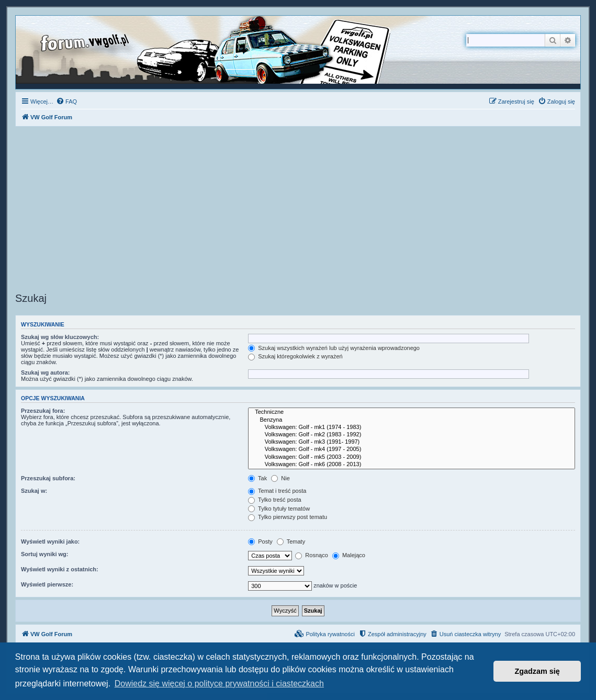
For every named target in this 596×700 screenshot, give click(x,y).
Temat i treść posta (277, 491)
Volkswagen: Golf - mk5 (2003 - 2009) (412, 457)
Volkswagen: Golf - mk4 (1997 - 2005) (412, 449)
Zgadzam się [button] (537, 671)
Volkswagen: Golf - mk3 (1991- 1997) (412, 442)
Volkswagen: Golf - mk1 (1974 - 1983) (412, 427)
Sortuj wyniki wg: (44, 554)
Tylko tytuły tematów (279, 509)
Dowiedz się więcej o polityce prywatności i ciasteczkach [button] (219, 684)
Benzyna (412, 420)
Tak (257, 478)
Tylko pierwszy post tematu (288, 517)
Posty (260, 541)
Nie (280, 478)
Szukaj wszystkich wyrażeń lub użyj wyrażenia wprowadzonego (334, 348)
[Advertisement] (298, 211)
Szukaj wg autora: (46, 372)
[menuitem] (66, 101)
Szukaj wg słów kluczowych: (60, 337)
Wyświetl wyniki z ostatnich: (60, 569)
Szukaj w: (34, 491)
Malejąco (349, 555)
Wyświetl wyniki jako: (50, 541)
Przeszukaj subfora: (48, 478)
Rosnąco (311, 555)
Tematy (291, 541)
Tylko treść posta (274, 500)
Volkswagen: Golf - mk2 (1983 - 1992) (412, 435)
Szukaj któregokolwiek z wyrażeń (295, 356)
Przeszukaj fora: (43, 411)
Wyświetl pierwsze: (47, 584)
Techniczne (412, 412)
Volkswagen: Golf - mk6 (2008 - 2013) (412, 465)
